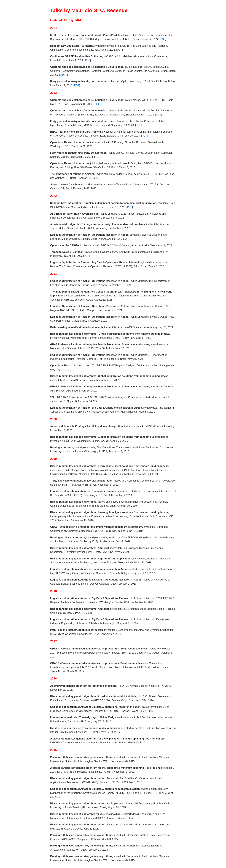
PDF (163, 39)
